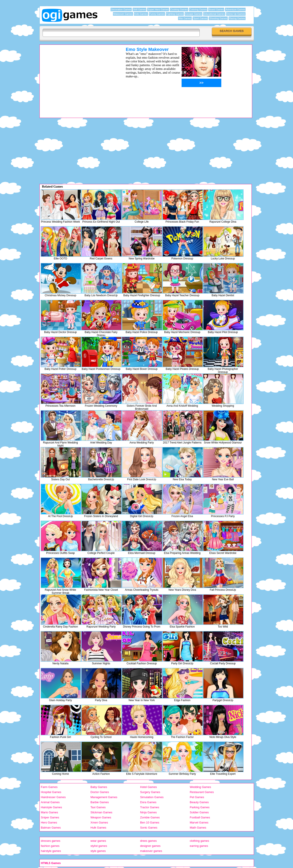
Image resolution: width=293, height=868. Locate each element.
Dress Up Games (236, 14)
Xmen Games (99, 822)
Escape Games (193, 14)
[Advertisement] (77, 78)
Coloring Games (198, 9)
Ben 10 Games (150, 822)
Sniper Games (50, 817)
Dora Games (148, 802)
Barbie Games (100, 802)
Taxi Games (98, 807)
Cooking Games (179, 9)
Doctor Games (100, 792)
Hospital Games (51, 792)
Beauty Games (199, 802)
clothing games (199, 841)
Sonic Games (149, 828)
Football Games (200, 817)
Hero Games (49, 822)
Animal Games (50, 802)
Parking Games (200, 807)
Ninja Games (148, 812)
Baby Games (99, 787)
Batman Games (51, 828)
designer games (150, 846)
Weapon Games (101, 817)
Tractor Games (150, 807)
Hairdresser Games (53, 797)
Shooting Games (218, 18)
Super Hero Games (158, 9)
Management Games (104, 797)
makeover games (151, 851)
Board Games (216, 9)
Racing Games (237, 18)
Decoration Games (121, 9)
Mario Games (49, 812)
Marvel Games (199, 822)
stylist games (99, 846)
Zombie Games (150, 817)
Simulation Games (152, 797)
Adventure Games (235, 9)
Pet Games (197, 797)
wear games (98, 841)
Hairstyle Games (51, 807)
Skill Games (140, 9)
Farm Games (49, 787)
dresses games (51, 841)
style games (98, 851)
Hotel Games (148, 787)
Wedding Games (200, 787)
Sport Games (200, 18)
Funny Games (157, 14)
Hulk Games (98, 828)
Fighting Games (175, 14)
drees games (148, 841)
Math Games (198, 828)
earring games (199, 846)
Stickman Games (101, 812)
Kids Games (141, 14)
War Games (185, 18)
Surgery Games (150, 792)
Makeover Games (123, 14)
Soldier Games (199, 812)
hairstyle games (51, 851)
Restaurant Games (202, 792)
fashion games (50, 846)
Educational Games (214, 14)
